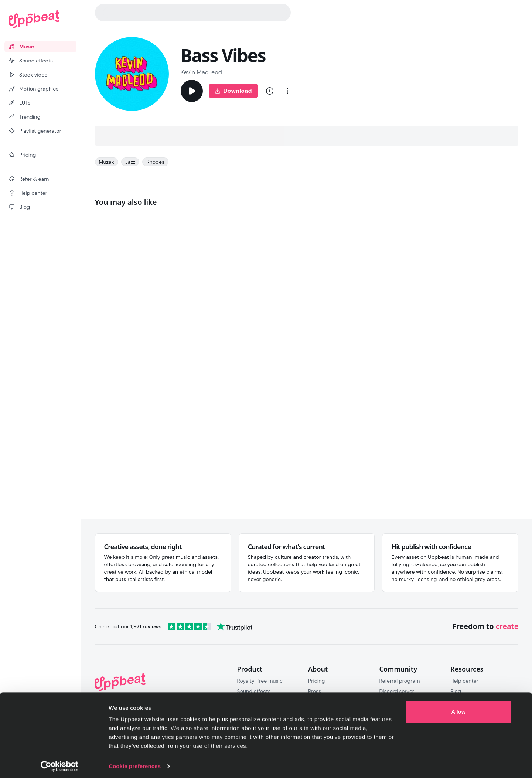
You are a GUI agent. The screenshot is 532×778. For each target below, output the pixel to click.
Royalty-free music (260, 681)
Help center (464, 681)
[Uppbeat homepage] (40, 19)
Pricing (316, 681)
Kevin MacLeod (201, 72)
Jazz (130, 162)
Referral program (399, 681)
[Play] (192, 91)
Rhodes (155, 162)
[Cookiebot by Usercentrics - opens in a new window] (60, 764)
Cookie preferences (135, 763)
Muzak (107, 162)
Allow (459, 709)
